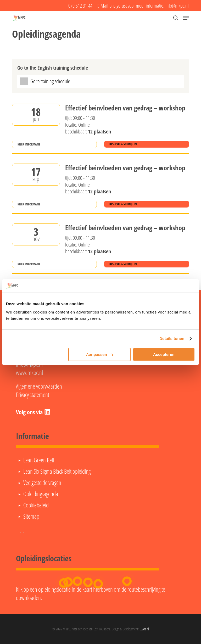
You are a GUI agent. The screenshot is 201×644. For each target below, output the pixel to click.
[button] (186, 18)
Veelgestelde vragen (42, 483)
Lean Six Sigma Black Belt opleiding (57, 471)
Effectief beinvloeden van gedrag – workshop (125, 108)
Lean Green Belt (39, 460)
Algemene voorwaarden (39, 386)
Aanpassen (100, 354)
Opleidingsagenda (41, 494)
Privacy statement (33, 395)
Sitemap (31, 516)
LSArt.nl (144, 629)
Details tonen (172, 338)
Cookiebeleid (36, 505)
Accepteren (164, 354)
